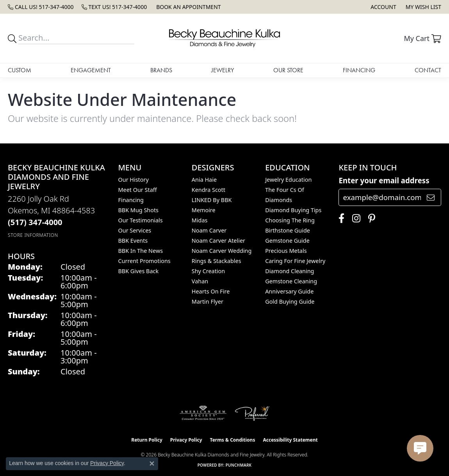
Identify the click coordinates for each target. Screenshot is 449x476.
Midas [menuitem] (200, 220)
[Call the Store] (35, 222)
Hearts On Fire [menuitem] (211, 291)
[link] (41, 7)
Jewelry (223, 70)
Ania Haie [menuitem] (204, 180)
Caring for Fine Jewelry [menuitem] (295, 261)
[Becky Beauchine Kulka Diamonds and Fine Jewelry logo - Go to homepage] (224, 38)
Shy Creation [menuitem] (208, 271)
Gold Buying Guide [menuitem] (290, 302)
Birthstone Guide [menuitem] (288, 230)
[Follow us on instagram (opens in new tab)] (354, 218)
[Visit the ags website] (203, 413)
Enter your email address (384, 180)
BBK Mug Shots (138, 210)
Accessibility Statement (290, 440)
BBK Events (133, 241)
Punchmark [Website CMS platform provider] (239, 465)
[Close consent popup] (152, 463)
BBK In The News (141, 251)
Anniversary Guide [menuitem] (289, 291)
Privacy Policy (186, 440)
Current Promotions (144, 261)
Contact (428, 70)
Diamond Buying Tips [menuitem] (293, 210)
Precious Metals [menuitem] (286, 251)
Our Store (288, 70)
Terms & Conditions (233, 440)
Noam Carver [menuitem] (209, 230)
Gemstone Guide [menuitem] (287, 241)
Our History (134, 180)
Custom (20, 70)
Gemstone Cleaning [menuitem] (291, 281)
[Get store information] (33, 235)
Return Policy (147, 440)
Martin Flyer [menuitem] (208, 302)
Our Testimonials (141, 220)
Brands (161, 70)
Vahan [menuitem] (200, 281)
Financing (359, 70)
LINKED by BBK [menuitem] (212, 200)
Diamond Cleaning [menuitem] (290, 271)
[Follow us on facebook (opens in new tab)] (339, 218)
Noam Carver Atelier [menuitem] (218, 241)
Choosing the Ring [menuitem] (290, 220)
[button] (382, 7)
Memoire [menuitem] (204, 210)
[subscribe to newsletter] (431, 197)
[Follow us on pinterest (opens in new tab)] (370, 218)
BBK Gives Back (139, 271)
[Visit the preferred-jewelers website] (252, 413)
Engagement (91, 70)
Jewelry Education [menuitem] (288, 180)
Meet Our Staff (138, 190)
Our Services (135, 230)
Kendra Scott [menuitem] (208, 190)
